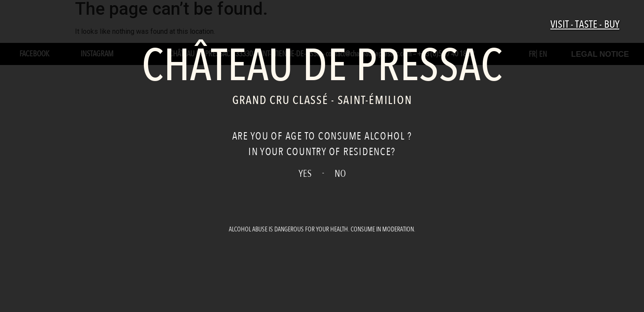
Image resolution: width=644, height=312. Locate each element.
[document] (322, 156)
